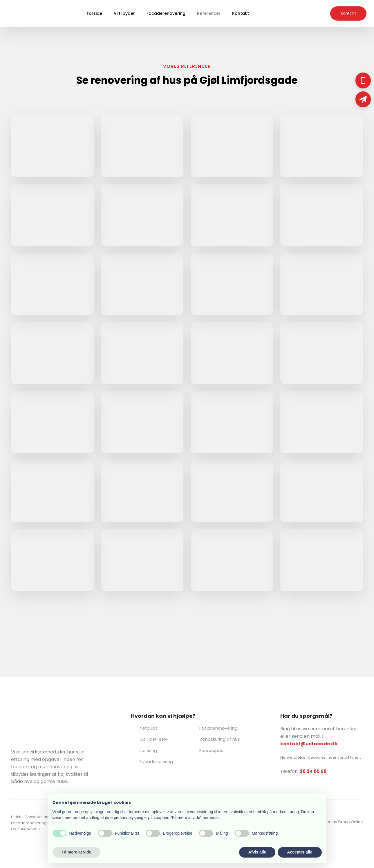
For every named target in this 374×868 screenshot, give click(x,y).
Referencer (209, 13)
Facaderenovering (166, 13)
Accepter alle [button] (300, 852)
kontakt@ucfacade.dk (309, 744)
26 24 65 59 (313, 771)
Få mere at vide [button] (77, 852)
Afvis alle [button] (257, 852)
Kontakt (241, 13)
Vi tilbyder (124, 13)
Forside (94, 13)
